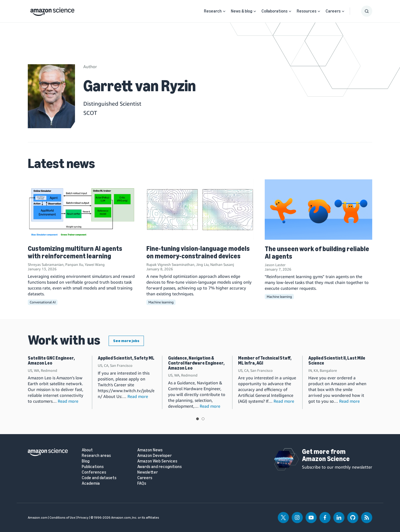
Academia (91, 483)
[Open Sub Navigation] (224, 11)
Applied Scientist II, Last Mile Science (337, 361)
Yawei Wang (95, 264)
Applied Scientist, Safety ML (126, 358)
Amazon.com (38, 518)
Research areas (96, 456)
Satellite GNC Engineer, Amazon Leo (51, 361)
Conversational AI (43, 302)
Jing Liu (202, 264)
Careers (333, 11)
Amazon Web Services (157, 461)
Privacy (83, 518)
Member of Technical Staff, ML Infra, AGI (265, 361)
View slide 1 (197, 419)
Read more (68, 401)
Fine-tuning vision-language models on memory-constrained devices (198, 252)
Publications (93, 467)
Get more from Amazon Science (326, 455)
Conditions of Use (62, 518)
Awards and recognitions (159, 467)
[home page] (52, 10)
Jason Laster (275, 265)
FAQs (142, 483)
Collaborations (274, 11)
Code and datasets (99, 478)
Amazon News (150, 450)
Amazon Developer (154, 456)
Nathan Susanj (222, 264)
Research (213, 11)
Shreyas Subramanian (46, 264)
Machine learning (161, 302)
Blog (86, 461)
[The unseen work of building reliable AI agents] (318, 210)
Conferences (94, 472)
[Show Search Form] (367, 11)
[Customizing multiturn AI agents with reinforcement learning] (82, 210)
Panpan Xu (74, 264)
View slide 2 (203, 419)
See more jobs (126, 341)
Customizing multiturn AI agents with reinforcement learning (75, 252)
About (87, 450)
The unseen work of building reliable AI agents (317, 252)
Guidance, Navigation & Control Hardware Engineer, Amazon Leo (196, 363)
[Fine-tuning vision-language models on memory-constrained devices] (200, 210)
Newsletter (147, 472)
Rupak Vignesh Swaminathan (170, 264)
